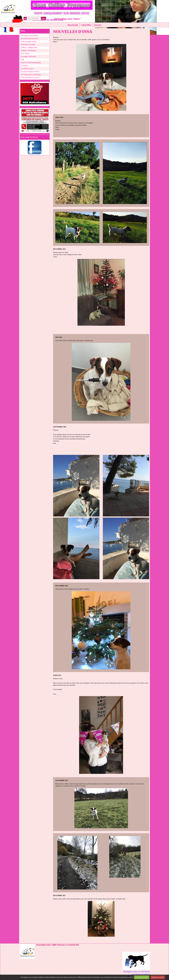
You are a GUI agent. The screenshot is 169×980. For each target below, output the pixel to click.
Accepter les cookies (142, 977)
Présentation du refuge (28, 44)
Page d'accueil (73, 25)
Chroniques (25, 66)
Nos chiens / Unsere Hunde (29, 35)
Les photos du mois (27, 69)
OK (43, 18)
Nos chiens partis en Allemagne (31, 75)
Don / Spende (25, 54)
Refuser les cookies (158, 977)
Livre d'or (98, 25)
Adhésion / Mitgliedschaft (29, 48)
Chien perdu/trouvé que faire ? (30, 78)
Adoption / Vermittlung (28, 51)
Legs (22, 60)
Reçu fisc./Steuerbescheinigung (31, 63)
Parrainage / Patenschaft (28, 57)
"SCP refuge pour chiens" (67, 19)
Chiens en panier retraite (29, 41)
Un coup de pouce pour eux (30, 38)
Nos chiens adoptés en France (30, 72)
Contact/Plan (86, 25)
